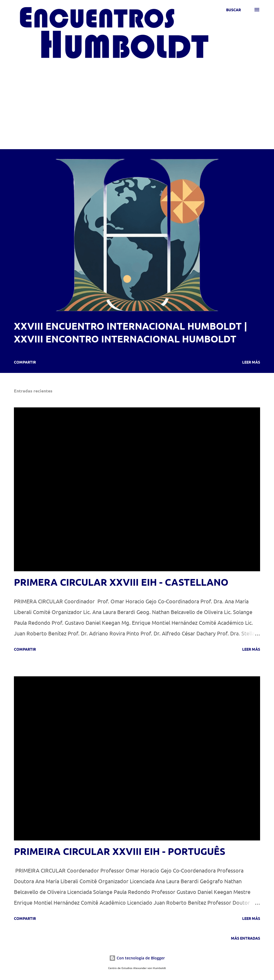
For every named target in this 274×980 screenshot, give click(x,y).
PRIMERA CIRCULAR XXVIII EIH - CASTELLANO (121, 582)
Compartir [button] (25, 362)
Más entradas (246, 938)
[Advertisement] (137, 101)
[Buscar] (233, 10)
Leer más (251, 362)
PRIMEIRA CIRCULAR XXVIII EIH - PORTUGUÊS (120, 851)
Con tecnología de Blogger (137, 958)
